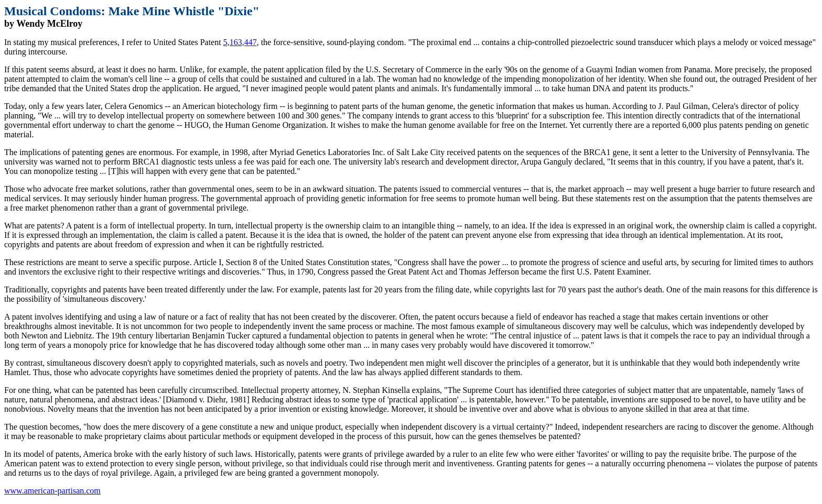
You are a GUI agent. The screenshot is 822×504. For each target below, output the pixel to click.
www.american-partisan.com (52, 491)
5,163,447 (240, 42)
